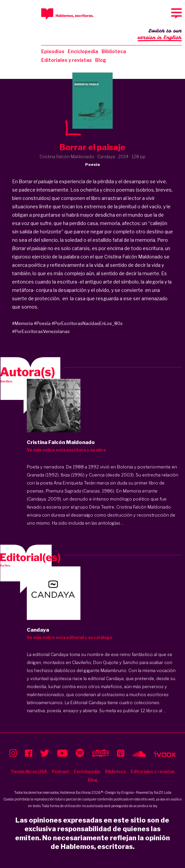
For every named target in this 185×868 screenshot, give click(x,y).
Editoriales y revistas (67, 60)
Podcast (60, 772)
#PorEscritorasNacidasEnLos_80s (87, 323)
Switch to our (160, 35)
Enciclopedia (83, 51)
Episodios (53, 51)
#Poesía (42, 323)
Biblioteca (114, 51)
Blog (101, 60)
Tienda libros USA (29, 772)
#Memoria (22, 323)
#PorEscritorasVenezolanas (41, 331)
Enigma (128, 792)
